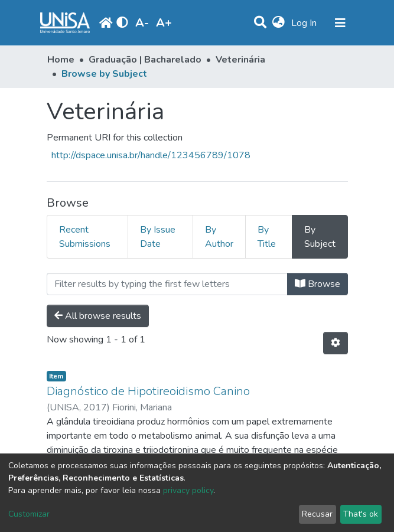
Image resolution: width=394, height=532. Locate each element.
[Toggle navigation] (340, 23)
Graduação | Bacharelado (145, 60)
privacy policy (188, 490)
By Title (267, 237)
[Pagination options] (336, 343)
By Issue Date (158, 237)
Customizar (29, 514)
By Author (219, 237)
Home (61, 60)
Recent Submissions (85, 237)
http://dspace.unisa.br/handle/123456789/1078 (151, 155)
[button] (279, 23)
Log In (305, 23)
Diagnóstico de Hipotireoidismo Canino (148, 391)
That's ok (361, 514)
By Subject (320, 237)
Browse (318, 284)
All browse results (98, 316)
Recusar (317, 514)
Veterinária (240, 60)
